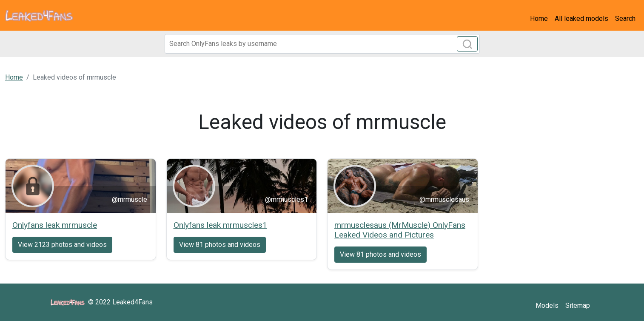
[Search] (322, 44)
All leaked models (581, 19)
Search (625, 19)
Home (539, 19)
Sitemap (578, 305)
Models (547, 305)
